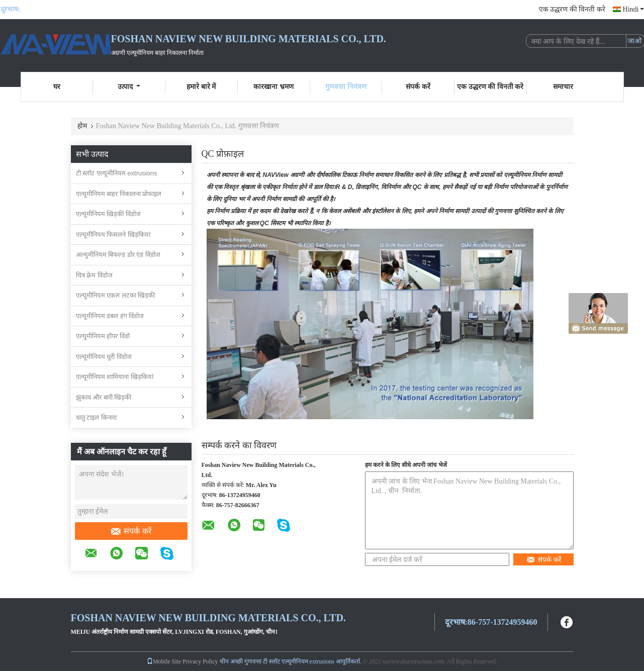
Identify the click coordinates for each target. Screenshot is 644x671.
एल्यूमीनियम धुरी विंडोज (104, 357)
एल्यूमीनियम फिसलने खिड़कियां (113, 234)
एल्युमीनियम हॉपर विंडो (103, 336)
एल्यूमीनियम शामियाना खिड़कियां (115, 377)
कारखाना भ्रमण (273, 87)
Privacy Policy (200, 661)
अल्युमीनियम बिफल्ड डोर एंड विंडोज (118, 255)
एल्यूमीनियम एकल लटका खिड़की (116, 295)
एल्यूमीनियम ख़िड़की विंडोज (108, 214)
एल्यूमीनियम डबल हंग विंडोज (110, 316)
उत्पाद (129, 87)
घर (57, 87)
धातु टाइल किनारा (96, 417)
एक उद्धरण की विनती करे (572, 9)
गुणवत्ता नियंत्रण (346, 87)
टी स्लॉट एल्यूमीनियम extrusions (117, 173)
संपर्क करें (418, 87)
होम (82, 126)
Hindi (633, 9)
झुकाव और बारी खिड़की (104, 397)
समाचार (563, 87)
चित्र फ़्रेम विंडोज (94, 275)
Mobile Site (164, 661)
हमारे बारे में (201, 87)
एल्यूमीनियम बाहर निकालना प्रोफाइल (119, 194)
